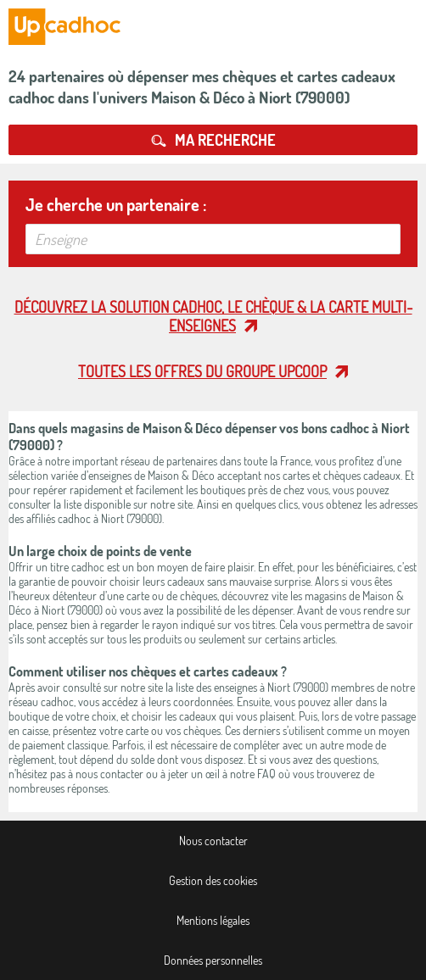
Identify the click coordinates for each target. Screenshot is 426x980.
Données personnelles (213, 960)
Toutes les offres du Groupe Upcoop (202, 371)
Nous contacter (213, 841)
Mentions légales (213, 920)
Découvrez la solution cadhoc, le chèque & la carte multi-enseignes (213, 316)
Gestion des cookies (213, 880)
